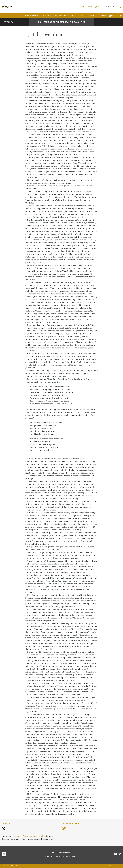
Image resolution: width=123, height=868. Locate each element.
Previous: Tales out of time (12, 866)
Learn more (63, 16)
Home (83, 7)
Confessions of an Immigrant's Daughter (28, 836)
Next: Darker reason (113, 866)
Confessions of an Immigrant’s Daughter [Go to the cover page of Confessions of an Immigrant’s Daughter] (61, 22)
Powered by (60, 852)
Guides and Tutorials (52, 857)
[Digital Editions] (7, 6)
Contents (15, 22)
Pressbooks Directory (68, 857)
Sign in (96, 7)
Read (90, 7)
